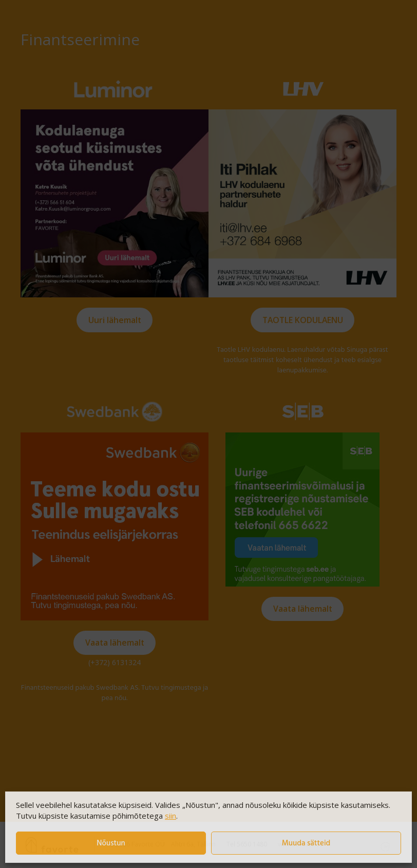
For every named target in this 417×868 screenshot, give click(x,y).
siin (170, 816)
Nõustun (111, 843)
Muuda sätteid (306, 843)
